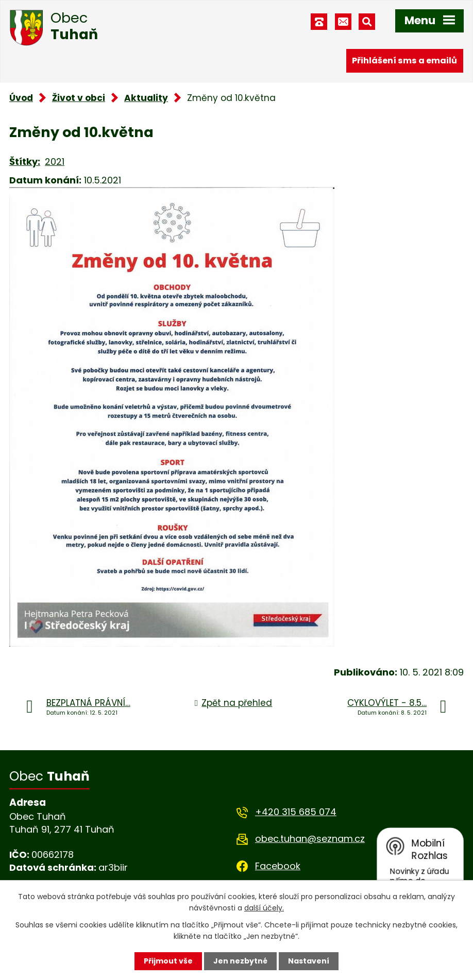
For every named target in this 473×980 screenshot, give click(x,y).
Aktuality (146, 98)
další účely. (264, 908)
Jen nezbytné (240, 961)
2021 (55, 162)
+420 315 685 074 (296, 812)
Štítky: (25, 162)
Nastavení (309, 961)
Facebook (278, 866)
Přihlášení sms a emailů (404, 61)
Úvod (21, 98)
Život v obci (79, 98)
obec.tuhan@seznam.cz (310, 839)
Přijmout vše (168, 961)
